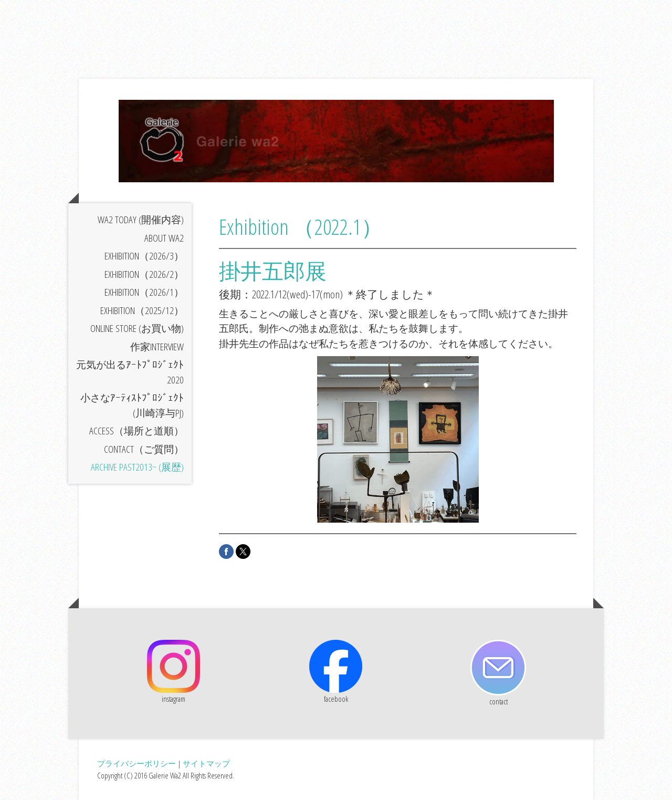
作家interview (157, 347)
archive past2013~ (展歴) (137, 467)
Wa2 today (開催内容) (141, 220)
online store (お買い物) (137, 328)
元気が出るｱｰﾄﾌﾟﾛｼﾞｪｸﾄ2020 (130, 372)
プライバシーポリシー (136, 763)
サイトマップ (206, 763)
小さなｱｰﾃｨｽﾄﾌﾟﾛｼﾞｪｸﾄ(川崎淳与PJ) (132, 405)
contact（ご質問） (144, 449)
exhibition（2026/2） (144, 274)
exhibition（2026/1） (144, 292)
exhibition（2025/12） (142, 310)
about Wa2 (164, 238)
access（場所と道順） (136, 431)
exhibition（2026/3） (144, 256)
